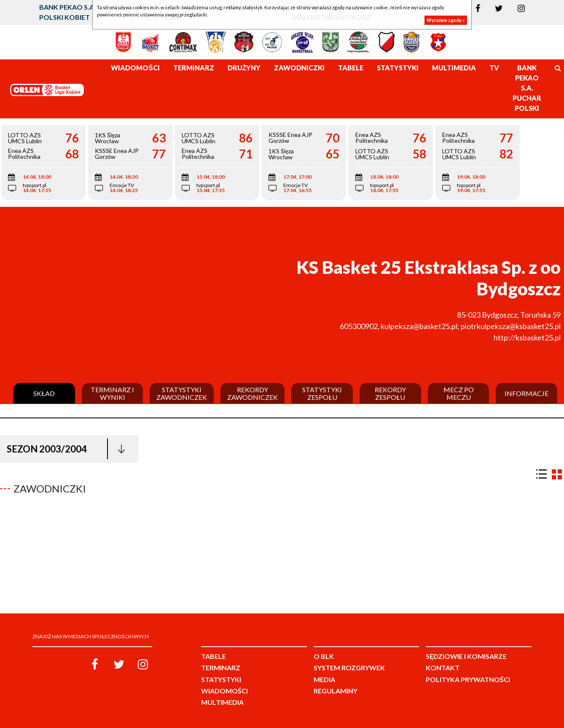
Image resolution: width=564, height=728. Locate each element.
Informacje (526, 393)
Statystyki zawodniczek (182, 393)
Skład (44, 393)
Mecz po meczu (459, 393)
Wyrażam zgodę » (446, 20)
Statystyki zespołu (322, 393)
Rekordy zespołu (390, 393)
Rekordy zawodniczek (252, 393)
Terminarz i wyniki (112, 393)
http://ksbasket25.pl (527, 337)
